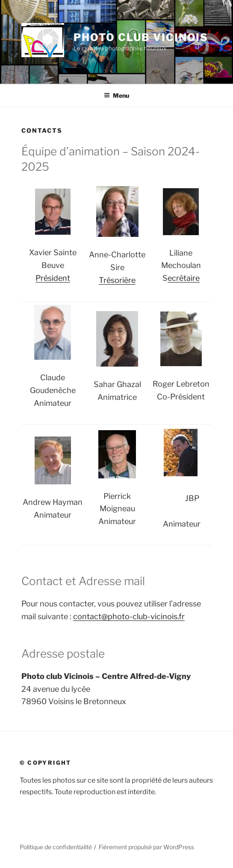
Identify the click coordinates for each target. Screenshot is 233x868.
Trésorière (117, 280)
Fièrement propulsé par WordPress (146, 847)
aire (193, 278)
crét (179, 278)
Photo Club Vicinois (141, 37)
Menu (116, 95)
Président (53, 278)
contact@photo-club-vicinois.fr (129, 616)
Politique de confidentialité (56, 847)
